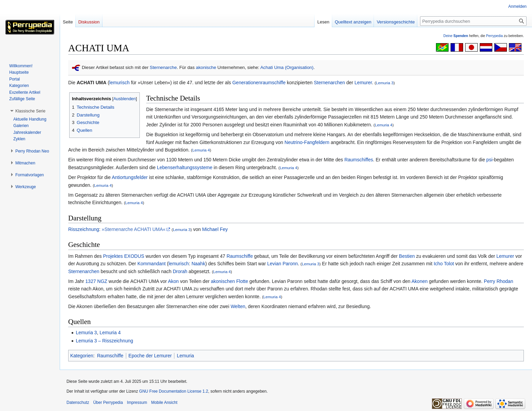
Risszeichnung (84, 229)
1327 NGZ (97, 281)
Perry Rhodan (498, 281)
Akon (173, 281)
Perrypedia (494, 36)
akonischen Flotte (230, 281)
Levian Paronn (282, 264)
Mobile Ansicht (164, 403)
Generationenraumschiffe (259, 83)
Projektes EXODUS (124, 256)
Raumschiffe (240, 256)
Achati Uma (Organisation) (287, 67)
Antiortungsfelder (130, 177)
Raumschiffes (359, 160)
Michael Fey (215, 229)
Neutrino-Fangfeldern (307, 142)
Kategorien (82, 356)
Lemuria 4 (384, 125)
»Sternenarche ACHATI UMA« (134, 229)
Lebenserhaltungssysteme (184, 167)
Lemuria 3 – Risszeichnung (104, 341)
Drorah (180, 271)
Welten (238, 306)
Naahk (198, 264)
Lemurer (363, 83)
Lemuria (185, 356)
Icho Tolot (444, 264)
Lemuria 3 (385, 83)
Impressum (137, 403)
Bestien (407, 256)
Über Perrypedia (108, 403)
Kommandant (151, 264)
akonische (206, 67)
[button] (30, 111)
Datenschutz (78, 403)
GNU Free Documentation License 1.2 (174, 391)
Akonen (420, 281)
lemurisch (119, 83)
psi (489, 160)
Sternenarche (163, 67)
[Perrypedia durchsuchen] (473, 21)
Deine (456, 36)
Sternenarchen (329, 83)
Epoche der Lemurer (150, 356)
